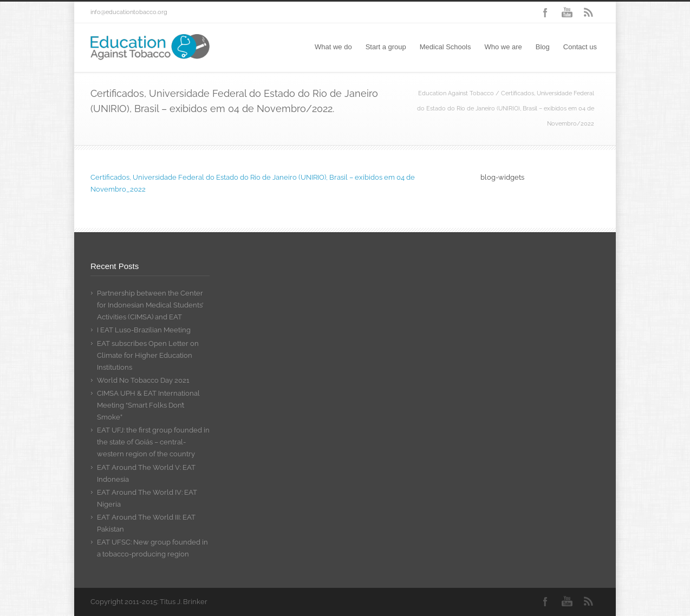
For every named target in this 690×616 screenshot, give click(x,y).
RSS (589, 12)
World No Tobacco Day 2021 (143, 380)
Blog (543, 47)
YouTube (567, 12)
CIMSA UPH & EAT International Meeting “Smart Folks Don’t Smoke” (148, 405)
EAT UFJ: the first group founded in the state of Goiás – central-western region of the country (153, 442)
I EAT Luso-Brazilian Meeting (144, 330)
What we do (333, 47)
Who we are (503, 47)
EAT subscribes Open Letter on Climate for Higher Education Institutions (148, 355)
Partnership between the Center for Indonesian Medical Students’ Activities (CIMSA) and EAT (150, 305)
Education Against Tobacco (456, 93)
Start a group (386, 47)
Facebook (545, 12)
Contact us (580, 47)
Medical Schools (445, 47)
